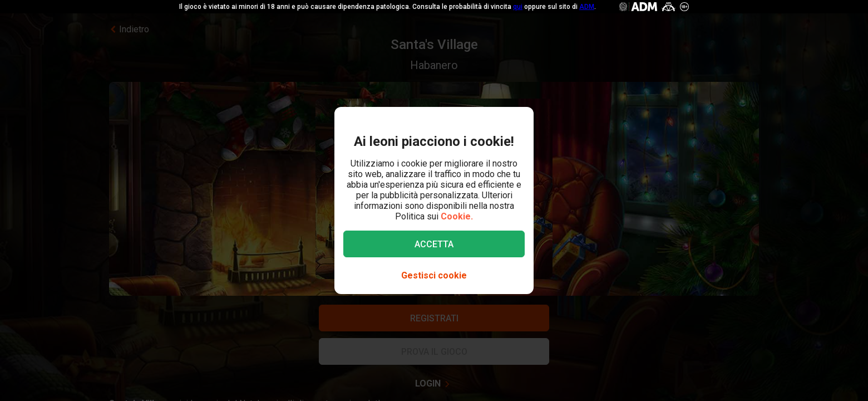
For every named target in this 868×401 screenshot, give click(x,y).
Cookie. (457, 216)
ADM (587, 7)
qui (518, 7)
